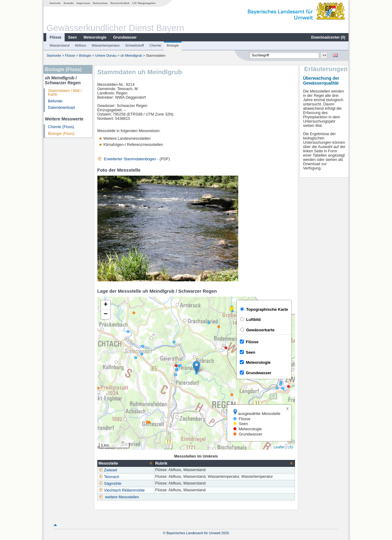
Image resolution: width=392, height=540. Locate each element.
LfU (290, 447)
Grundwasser (125, 37)
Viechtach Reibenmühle (122, 490)
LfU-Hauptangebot (144, 3)
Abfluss (81, 45)
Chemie (155, 45)
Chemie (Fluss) (61, 127)
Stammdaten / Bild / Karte (65, 93)
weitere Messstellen (122, 497)
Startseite (55, 3)
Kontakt (69, 3)
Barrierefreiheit (120, 3)
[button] (196, 367)
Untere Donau (106, 55)
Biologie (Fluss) (61, 134)
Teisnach (109, 477)
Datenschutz (100, 3)
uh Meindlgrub (131, 55)
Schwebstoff (135, 45)
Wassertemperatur (106, 45)
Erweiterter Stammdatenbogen (127, 159)
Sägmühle (110, 484)
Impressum (83, 3)
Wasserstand (60, 45)
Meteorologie (95, 37)
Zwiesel (108, 470)
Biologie (173, 45)
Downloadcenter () (328, 37)
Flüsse (55, 37)
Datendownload (62, 108)
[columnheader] (126, 463)
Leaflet (279, 447)
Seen (72, 37)
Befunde (55, 101)
